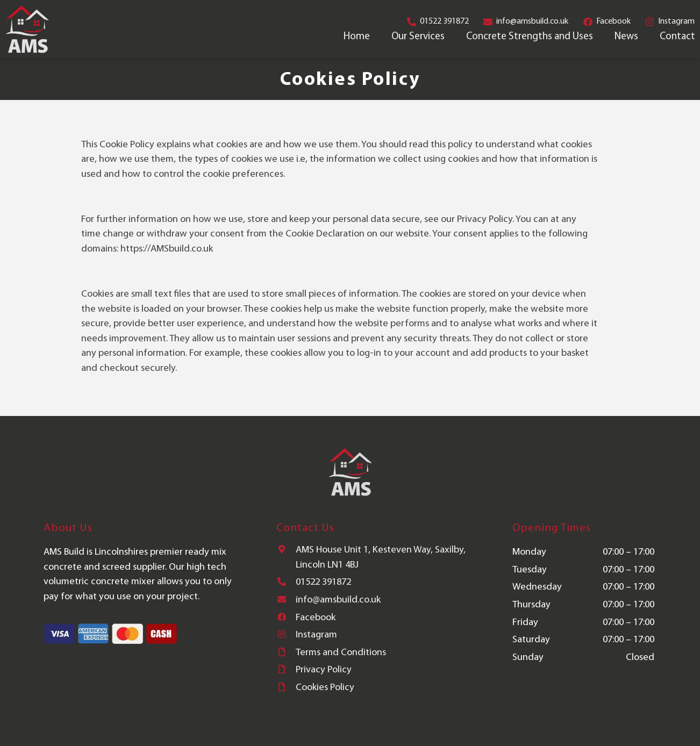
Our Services (418, 37)
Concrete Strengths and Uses (530, 37)
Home (357, 37)
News (626, 37)
